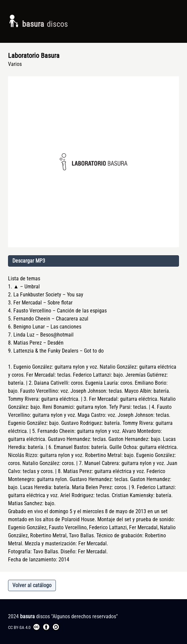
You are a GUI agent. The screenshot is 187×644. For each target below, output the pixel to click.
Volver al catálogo (32, 585)
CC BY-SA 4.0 (34, 627)
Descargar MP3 (29, 261)
